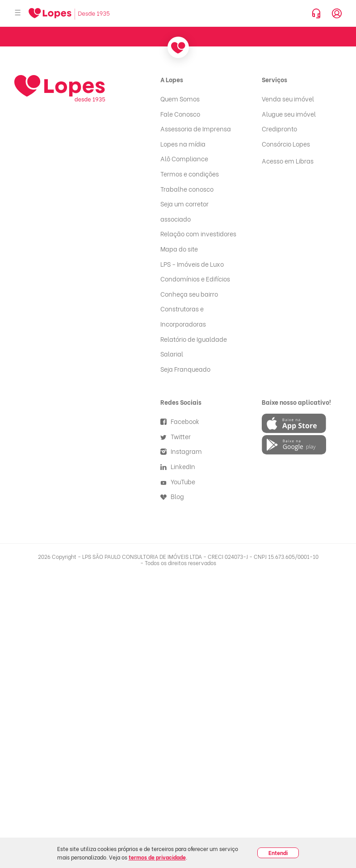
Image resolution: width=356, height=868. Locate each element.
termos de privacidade (157, 857)
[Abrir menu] (18, 13)
